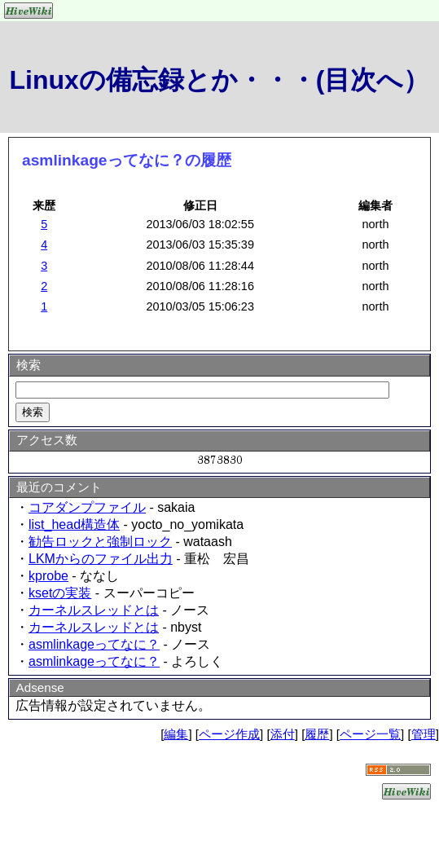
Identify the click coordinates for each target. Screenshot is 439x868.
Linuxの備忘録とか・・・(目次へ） (220, 80)
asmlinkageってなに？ (94, 644)
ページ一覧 (370, 734)
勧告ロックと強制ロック (100, 542)
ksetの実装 (60, 593)
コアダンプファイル (87, 507)
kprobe (48, 576)
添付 (283, 734)
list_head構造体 (74, 524)
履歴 (317, 734)
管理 (424, 734)
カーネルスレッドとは (94, 610)
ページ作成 (229, 734)
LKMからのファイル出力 (101, 559)
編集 (176, 734)
